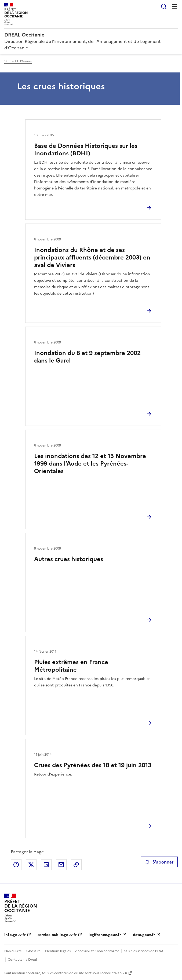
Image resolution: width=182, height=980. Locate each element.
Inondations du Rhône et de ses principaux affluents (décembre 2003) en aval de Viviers (92, 257)
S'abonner (159, 862)
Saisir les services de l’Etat (143, 951)
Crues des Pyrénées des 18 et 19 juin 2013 (93, 765)
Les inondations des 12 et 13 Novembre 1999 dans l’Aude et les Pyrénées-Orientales (90, 464)
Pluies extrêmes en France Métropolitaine (71, 666)
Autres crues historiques (69, 559)
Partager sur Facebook (16, 865)
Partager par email (61, 865)
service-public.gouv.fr (57, 935)
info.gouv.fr (15, 935)
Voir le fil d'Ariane (18, 61)
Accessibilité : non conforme (97, 951)
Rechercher (164, 6)
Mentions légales (58, 951)
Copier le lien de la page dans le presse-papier (76, 865)
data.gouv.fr (144, 935)
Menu (174, 6)
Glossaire (33, 951)
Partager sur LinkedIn (46, 865)
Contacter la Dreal (22, 960)
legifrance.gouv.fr (105, 935)
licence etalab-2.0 (113, 973)
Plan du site (13, 951)
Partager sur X (31, 865)
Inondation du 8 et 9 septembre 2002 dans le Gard (87, 357)
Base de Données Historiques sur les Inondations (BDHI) (86, 150)
